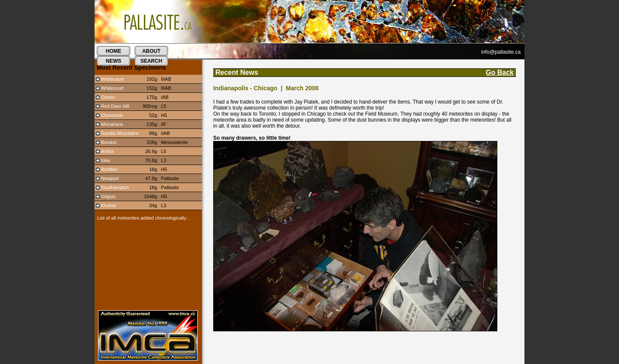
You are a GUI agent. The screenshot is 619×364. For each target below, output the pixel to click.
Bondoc (109, 142)
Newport (110, 178)
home (113, 51)
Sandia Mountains (120, 133)
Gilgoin (108, 196)
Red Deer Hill (115, 106)
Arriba (107, 151)
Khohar (109, 205)
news (113, 61)
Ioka (106, 160)
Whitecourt (112, 79)
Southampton (115, 187)
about (152, 51)
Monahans (112, 124)
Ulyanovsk (112, 115)
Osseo (108, 97)
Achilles (109, 169)
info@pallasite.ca (501, 52)
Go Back (500, 72)
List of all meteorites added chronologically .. (142, 218)
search (152, 61)
